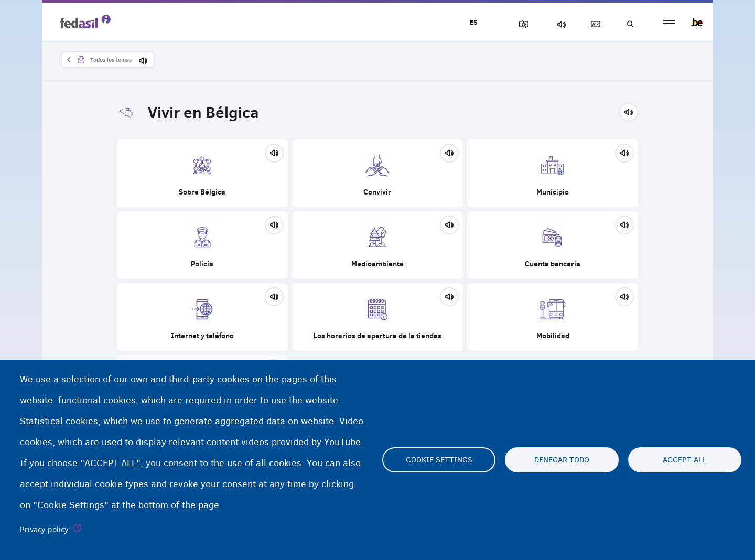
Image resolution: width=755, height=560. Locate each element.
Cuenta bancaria (553, 245)
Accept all (685, 460)
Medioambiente (377, 245)
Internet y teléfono (202, 317)
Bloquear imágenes (520, 24)
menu (669, 22)
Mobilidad (553, 317)
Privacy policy (44, 530)
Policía (202, 245)
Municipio (553, 173)
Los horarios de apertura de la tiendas (377, 317)
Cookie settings (439, 460)
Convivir (377, 173)
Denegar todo (562, 460)
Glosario (593, 24)
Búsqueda (629, 24)
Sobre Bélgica (202, 173)
